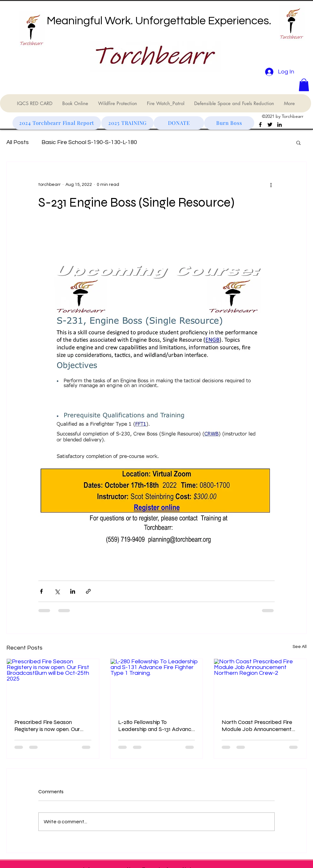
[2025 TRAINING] (127, 123)
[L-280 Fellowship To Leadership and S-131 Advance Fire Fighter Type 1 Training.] (157, 685)
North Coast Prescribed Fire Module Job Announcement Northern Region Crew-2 (257, 726)
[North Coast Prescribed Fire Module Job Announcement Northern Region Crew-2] (260, 685)
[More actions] (271, 185)
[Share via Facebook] (41, 591)
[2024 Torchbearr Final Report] (57, 123)
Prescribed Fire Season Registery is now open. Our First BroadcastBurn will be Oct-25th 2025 (48, 726)
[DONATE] (179, 123)
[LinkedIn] (279, 125)
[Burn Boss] (229, 123)
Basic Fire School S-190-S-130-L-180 (89, 142)
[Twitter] (270, 125)
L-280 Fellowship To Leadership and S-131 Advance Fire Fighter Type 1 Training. (156, 726)
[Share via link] (88, 591)
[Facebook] (260, 125)
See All (300, 647)
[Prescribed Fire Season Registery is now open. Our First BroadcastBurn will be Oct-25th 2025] (53, 685)
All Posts (18, 142)
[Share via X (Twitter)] (57, 591)
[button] (304, 85)
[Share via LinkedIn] (73, 591)
